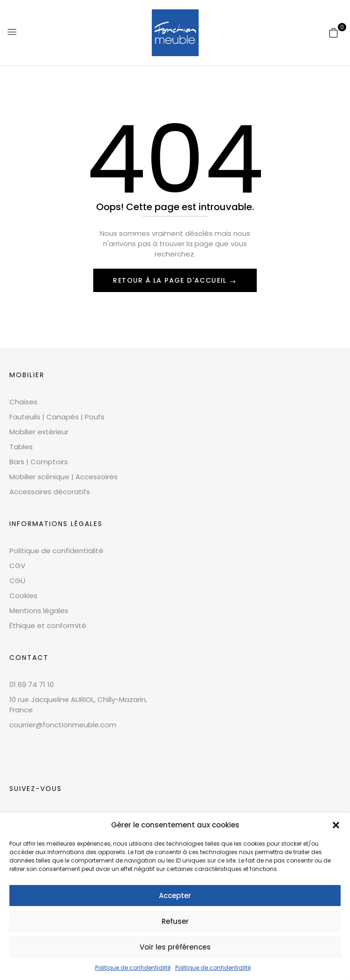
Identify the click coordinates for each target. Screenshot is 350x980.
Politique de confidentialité (133, 968)
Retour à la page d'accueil (171, 280)
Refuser (175, 921)
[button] (336, 825)
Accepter (175, 896)
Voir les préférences (175, 947)
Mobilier (27, 375)
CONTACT (29, 658)
